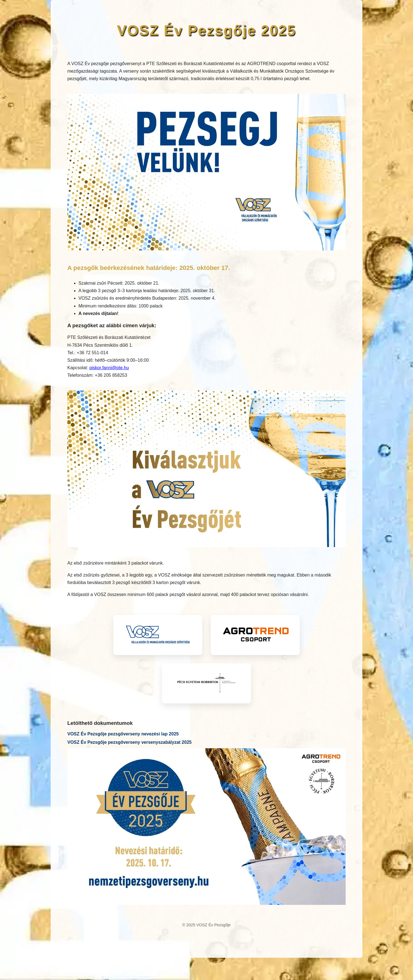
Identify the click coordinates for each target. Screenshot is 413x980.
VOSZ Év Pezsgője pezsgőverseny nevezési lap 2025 (123, 734)
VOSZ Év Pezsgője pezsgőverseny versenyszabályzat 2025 (129, 742)
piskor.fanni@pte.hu (109, 368)
